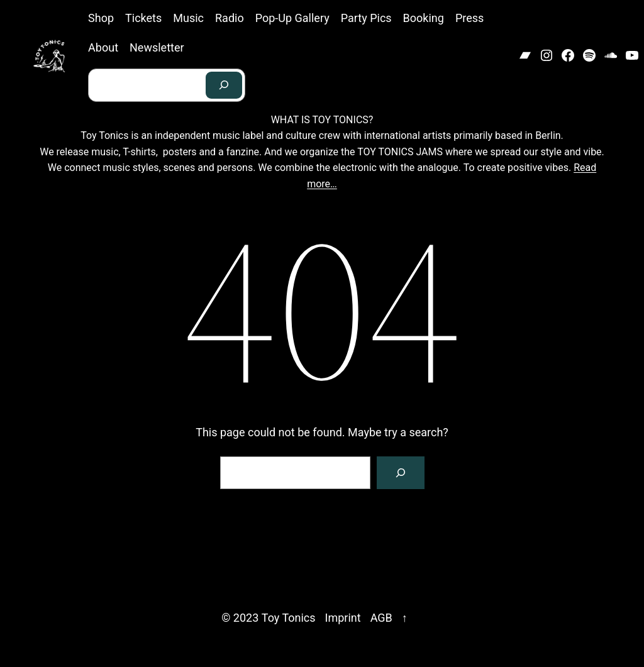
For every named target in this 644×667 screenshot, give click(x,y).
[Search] (224, 85)
